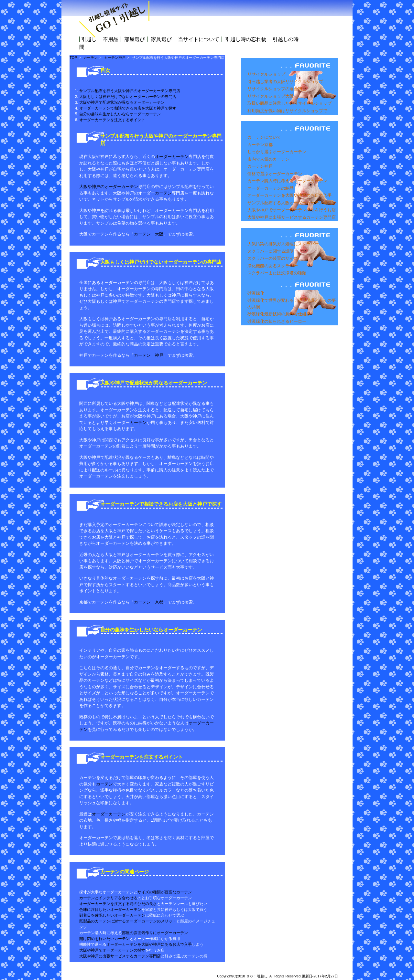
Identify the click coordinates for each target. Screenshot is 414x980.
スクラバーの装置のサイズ (273, 258)
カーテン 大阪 (149, 234)
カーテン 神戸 (149, 355)
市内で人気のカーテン (268, 159)
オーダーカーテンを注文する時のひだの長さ (118, 904)
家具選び (161, 39)
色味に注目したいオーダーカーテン (110, 910)
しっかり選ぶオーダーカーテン (277, 152)
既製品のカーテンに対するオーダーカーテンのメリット (128, 921)
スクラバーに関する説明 (271, 251)
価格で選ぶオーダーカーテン (275, 174)
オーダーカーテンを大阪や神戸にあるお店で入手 (149, 944)
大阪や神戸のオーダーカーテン (109, 187)
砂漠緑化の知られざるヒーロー (277, 321)
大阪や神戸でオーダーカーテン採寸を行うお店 (292, 210)
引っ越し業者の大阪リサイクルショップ (285, 82)
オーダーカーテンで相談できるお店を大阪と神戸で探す (128, 108)
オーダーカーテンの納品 (271, 188)
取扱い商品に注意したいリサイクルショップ (289, 103)
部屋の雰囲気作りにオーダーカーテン (155, 933)
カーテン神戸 (260, 166)
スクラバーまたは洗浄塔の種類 (277, 273)
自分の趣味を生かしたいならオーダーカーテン (120, 114)
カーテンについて (264, 137)
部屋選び (135, 39)
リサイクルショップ (266, 74)
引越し (89, 39)
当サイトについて (199, 39)
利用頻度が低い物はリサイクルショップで (287, 111)
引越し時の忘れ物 (246, 39)
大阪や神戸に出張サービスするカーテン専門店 (292, 217)
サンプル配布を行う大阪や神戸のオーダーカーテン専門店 (130, 91)
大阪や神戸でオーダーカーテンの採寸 (112, 950)
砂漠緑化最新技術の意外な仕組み (279, 314)
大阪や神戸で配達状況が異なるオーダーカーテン (122, 102)
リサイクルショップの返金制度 (277, 89)
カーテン (91, 58)
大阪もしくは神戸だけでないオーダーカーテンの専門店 (128, 97)
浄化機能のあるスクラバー (273, 266)
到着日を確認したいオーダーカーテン (112, 915)
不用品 (111, 39)
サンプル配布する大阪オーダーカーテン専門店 (292, 203)
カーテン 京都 (149, 602)
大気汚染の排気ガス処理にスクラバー (283, 244)
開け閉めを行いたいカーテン (104, 939)
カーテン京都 (260, 145)
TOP (73, 58)
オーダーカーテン (172, 157)
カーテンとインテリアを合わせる (108, 898)
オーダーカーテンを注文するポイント (112, 120)
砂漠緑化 (256, 293)
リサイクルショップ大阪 (271, 96)
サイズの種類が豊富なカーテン (165, 892)
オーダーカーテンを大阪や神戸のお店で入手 (289, 195)
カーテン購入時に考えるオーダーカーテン (287, 181)
